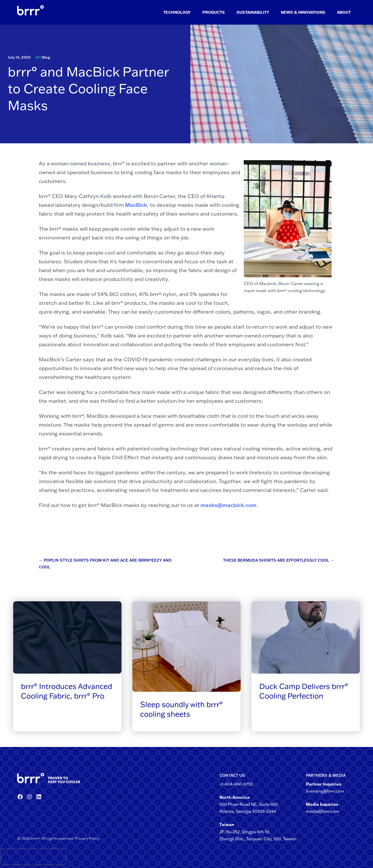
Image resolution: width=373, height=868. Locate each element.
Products (214, 12)
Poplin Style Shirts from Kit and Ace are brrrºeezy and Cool (105, 564)
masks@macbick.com (228, 505)
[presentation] (10, 857)
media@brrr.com (322, 811)
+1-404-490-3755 (236, 784)
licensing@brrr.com (325, 791)
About (344, 12)
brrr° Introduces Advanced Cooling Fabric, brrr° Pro (67, 691)
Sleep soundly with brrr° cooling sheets (181, 709)
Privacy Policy (87, 838)
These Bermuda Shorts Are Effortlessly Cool (279, 560)
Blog (46, 57)
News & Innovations (303, 12)
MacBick (136, 205)
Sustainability (253, 12)
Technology (177, 12)
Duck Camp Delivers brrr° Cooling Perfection (304, 691)
